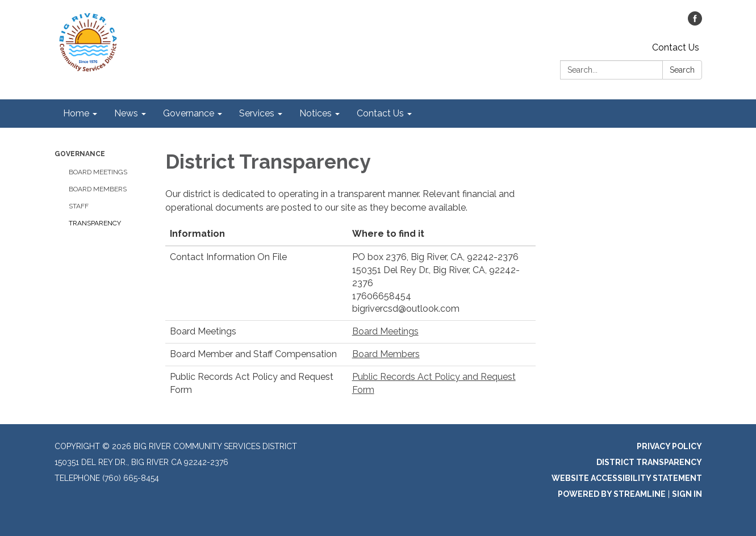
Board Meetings (98, 172)
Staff (79, 206)
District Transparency (649, 462)
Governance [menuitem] (189, 113)
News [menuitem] (126, 113)
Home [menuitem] (76, 113)
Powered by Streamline (612, 494)
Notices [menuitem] (316, 113)
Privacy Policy (669, 446)
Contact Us (676, 47)
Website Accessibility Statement (627, 478)
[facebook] (695, 22)
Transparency (95, 223)
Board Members (98, 189)
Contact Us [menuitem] (380, 113)
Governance (80, 154)
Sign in (687, 494)
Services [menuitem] (257, 113)
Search (682, 70)
